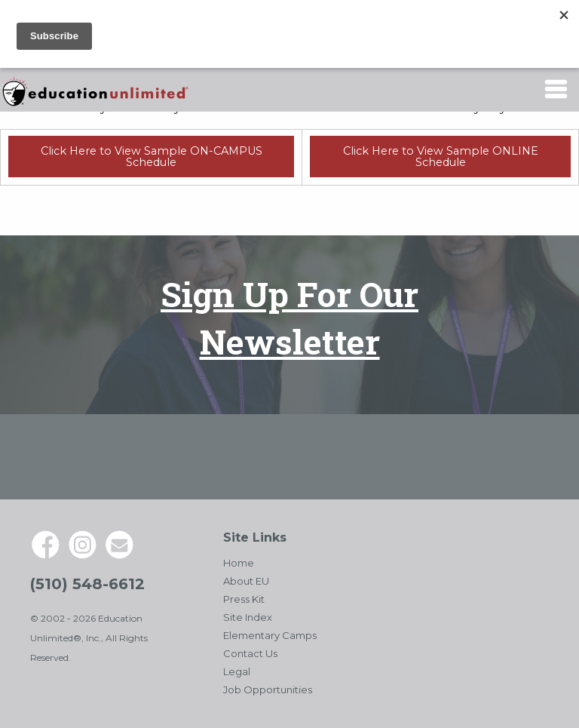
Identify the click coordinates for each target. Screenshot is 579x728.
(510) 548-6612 (87, 584)
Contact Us (250, 653)
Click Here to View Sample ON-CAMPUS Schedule (152, 156)
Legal (237, 671)
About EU (246, 581)
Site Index (248, 617)
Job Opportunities (268, 690)
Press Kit (244, 599)
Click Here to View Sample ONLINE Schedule (441, 156)
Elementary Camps (270, 635)
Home (239, 563)
